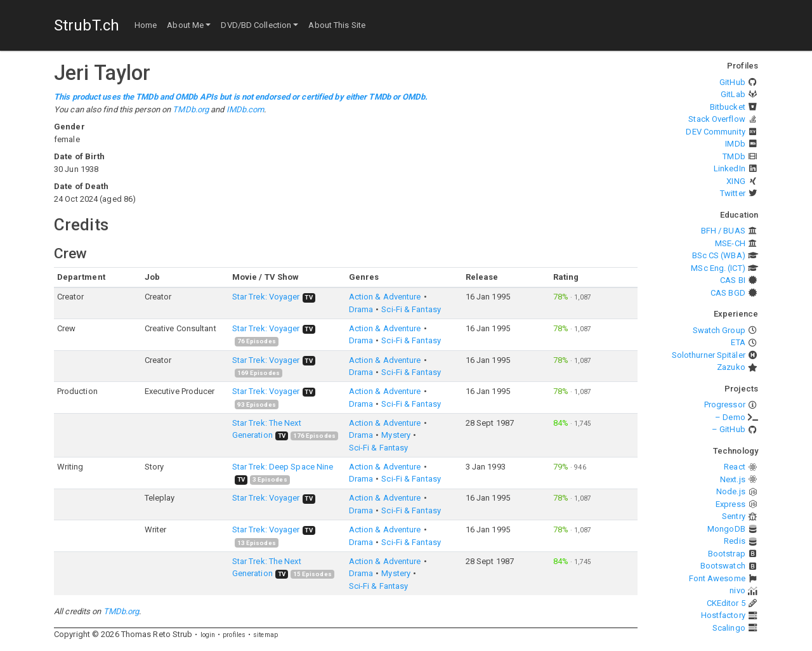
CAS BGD (728, 293)
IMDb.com (246, 109)
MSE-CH (730, 243)
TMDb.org (191, 109)
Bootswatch (723, 566)
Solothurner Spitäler (709, 355)
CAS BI (733, 280)
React (735, 467)
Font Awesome (717, 578)
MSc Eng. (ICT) (718, 268)
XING (736, 181)
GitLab (733, 94)
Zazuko (731, 367)
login (208, 635)
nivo (737, 590)
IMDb (735, 144)
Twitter (733, 193)
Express (730, 504)
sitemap (265, 635)
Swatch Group (719, 330)
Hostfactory (723, 615)
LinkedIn (730, 168)
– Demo (730, 417)
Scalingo (729, 628)
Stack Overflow (717, 119)
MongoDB (726, 529)
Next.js (733, 479)
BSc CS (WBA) (719, 255)
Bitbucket (728, 107)
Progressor (725, 404)
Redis (735, 541)
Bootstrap (727, 554)
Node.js (731, 491)
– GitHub (729, 429)
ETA (738, 342)
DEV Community (715, 132)
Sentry (734, 516)
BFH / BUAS (723, 231)
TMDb (734, 156)
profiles (234, 635)
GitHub (732, 82)
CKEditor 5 (726, 603)
